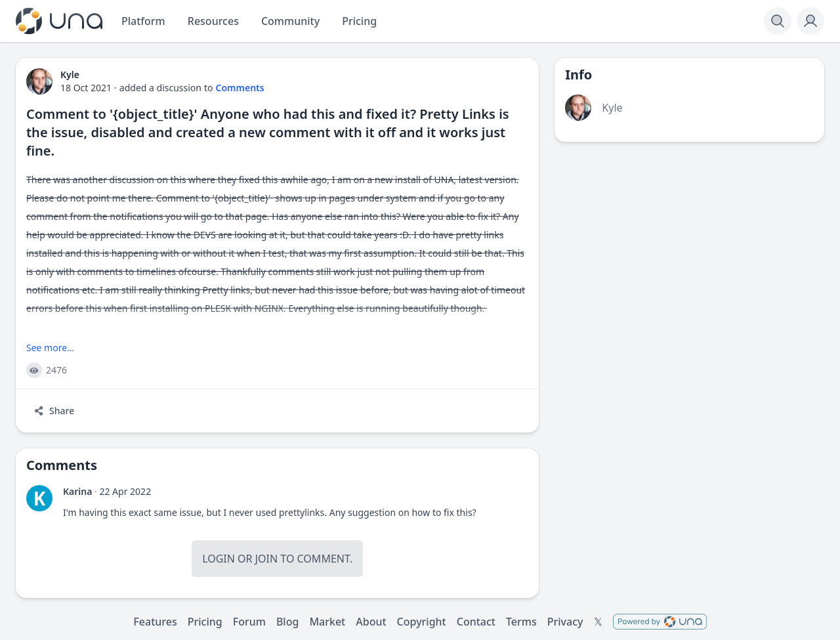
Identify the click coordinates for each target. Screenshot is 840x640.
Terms (521, 622)
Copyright (422, 622)
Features (155, 622)
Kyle (612, 108)
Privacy (565, 622)
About (371, 622)
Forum (249, 622)
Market (327, 622)
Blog (287, 622)
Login (219, 559)
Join (266, 559)
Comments (240, 88)
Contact (476, 622)
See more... (50, 348)
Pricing (205, 622)
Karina (77, 491)
